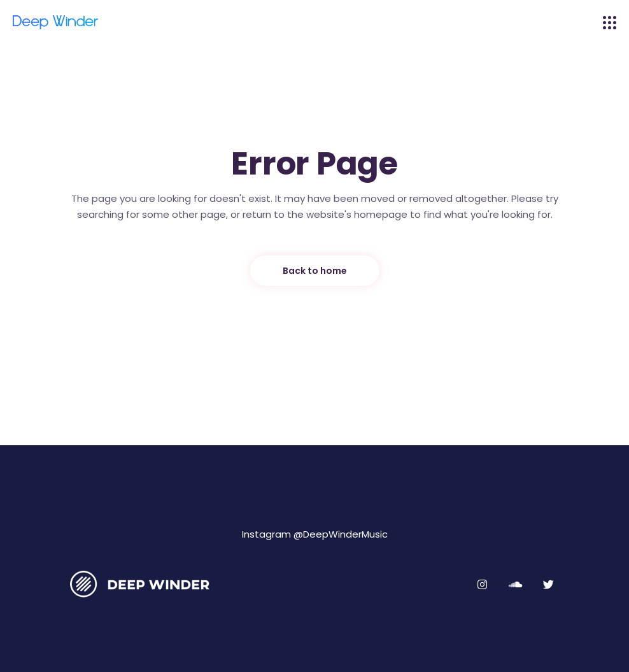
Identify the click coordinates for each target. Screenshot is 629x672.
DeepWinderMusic (345, 534)
